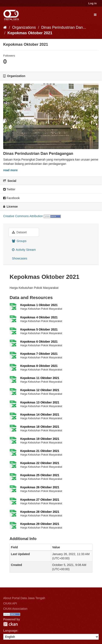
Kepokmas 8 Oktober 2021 (39, 366)
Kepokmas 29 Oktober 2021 (40, 524)
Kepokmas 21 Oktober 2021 (40, 451)
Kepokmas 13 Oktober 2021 (40, 402)
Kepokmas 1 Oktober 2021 (39, 305)
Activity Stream (24, 250)
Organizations (24, 27)
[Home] (5, 27)
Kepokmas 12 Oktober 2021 (40, 390)
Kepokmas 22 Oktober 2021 (40, 463)
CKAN (10, 624)
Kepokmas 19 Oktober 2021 (40, 439)
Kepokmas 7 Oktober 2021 (39, 354)
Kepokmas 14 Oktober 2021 (40, 415)
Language (10, 631)
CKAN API (10, 603)
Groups (19, 241)
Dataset (19, 232)
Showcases (20, 258)
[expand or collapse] (95, 15)
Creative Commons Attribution (23, 216)
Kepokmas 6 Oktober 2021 (39, 342)
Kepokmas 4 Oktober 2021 (39, 317)
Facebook (11, 198)
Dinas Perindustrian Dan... (64, 27)
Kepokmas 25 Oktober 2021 (40, 475)
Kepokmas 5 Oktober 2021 (39, 329)
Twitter (9, 189)
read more (10, 170)
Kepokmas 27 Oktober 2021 (40, 500)
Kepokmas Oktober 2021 (30, 33)
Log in (93, 3)
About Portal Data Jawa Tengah (24, 598)
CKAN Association (15, 609)
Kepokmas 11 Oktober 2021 (40, 378)
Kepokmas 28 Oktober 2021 (40, 512)
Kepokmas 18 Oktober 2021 (40, 427)
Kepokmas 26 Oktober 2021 (40, 487)
